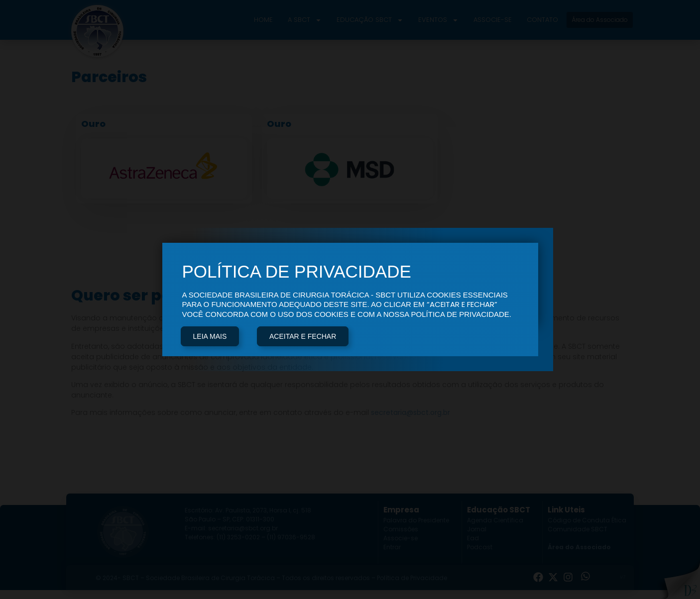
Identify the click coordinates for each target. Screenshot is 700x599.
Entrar (392, 547)
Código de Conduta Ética (587, 520)
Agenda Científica (495, 520)
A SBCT (305, 20)
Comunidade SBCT (578, 529)
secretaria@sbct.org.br (410, 412)
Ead (473, 538)
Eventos (438, 20)
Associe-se (493, 20)
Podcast (480, 547)
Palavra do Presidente (416, 520)
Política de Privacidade (412, 578)
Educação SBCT (370, 20)
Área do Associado (579, 547)
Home (263, 20)
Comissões (401, 529)
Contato (542, 20)
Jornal (477, 529)
